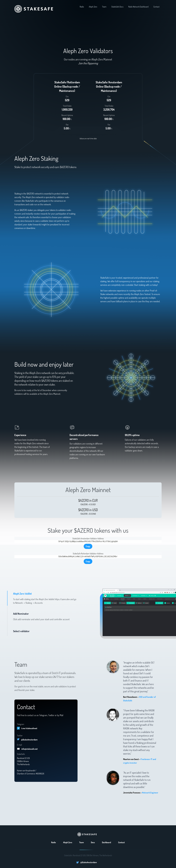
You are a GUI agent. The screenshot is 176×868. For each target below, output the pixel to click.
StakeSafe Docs (117, 7)
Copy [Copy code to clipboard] (88, 546)
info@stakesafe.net (30, 749)
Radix (82, 7)
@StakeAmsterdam (29, 740)
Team (104, 7)
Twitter (20, 736)
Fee (67, 125)
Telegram (21, 724)
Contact (156, 7)
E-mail (19, 745)
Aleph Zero (93, 7)
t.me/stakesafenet (29, 728)
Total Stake (67, 106)
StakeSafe (21, 754)
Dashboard (106, 842)
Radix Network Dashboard (138, 7)
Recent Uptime (67, 115)
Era (67, 96)
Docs (93, 842)
